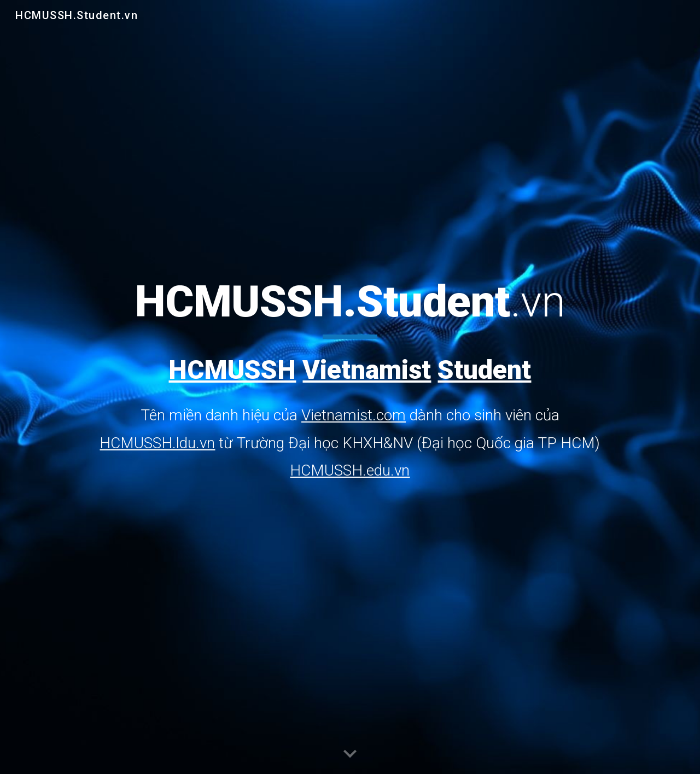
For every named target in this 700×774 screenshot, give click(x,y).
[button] (350, 754)
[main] (350, 380)
